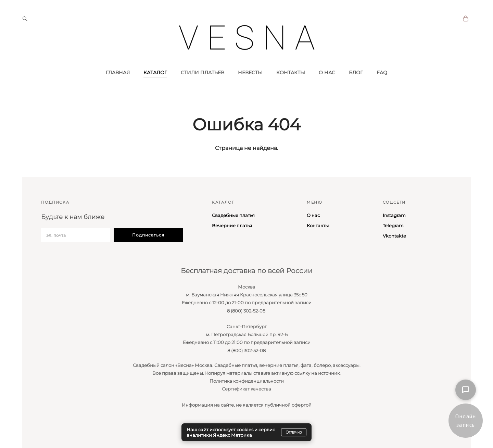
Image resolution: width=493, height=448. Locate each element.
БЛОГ (356, 83)
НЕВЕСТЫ (250, 83)
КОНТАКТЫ (291, 83)
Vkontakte (394, 236)
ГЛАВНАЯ (118, 83)
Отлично (294, 432)
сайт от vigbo (36, 432)
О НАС (327, 83)
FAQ (382, 83)
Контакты (318, 226)
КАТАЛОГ (155, 83)
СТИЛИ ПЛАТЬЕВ (203, 83)
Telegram (393, 226)
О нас (313, 215)
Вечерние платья (232, 226)
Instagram (394, 215)
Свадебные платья (233, 215)
